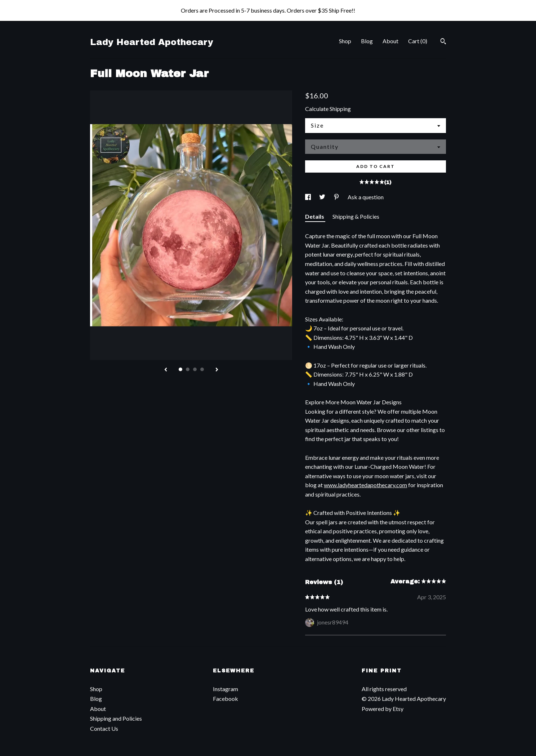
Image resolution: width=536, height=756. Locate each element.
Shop (345, 41)
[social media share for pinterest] (337, 197)
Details (315, 216)
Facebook (225, 699)
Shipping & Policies (356, 216)
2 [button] (188, 369)
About (390, 41)
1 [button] (180, 369)
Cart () (418, 41)
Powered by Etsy (383, 709)
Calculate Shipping (328, 109)
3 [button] (195, 369)
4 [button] (202, 369)
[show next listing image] (217, 370)
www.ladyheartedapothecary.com (365, 485)
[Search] (443, 42)
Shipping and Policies (116, 718)
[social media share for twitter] (323, 197)
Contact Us (104, 728)
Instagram (225, 689)
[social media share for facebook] (309, 197)
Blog (367, 41)
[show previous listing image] (166, 370)
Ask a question (366, 197)
